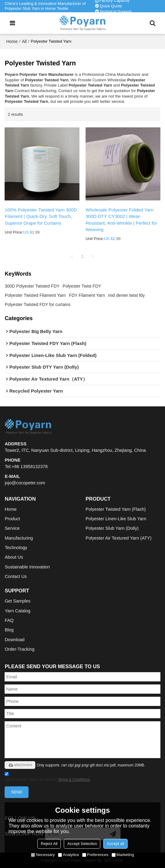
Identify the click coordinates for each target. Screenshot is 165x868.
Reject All (49, 844)
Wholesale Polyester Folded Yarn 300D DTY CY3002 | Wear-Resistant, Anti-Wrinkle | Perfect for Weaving (121, 220)
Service (12, 528)
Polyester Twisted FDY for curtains (37, 304)
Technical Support (116, 12)
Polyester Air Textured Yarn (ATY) (119, 538)
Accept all (115, 844)
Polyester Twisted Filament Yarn (35, 295)
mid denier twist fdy (126, 295)
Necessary (43, 855)
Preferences (95, 855)
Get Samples (17, 601)
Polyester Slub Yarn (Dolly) (112, 528)
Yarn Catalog (17, 611)
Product (12, 519)
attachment (20, 765)
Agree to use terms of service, (47, 778)
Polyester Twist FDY (82, 286)
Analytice (69, 855)
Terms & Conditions (74, 780)
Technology (16, 548)
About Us (14, 557)
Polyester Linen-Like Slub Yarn (116, 519)
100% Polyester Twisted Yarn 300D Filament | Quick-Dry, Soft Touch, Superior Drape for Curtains (41, 216)
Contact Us (16, 576)
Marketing (123, 855)
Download (15, 640)
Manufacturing (19, 538)
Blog (9, 630)
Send (17, 792)
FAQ (9, 620)
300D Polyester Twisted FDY (32, 286)
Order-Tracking (19, 649)
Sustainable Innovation (27, 567)
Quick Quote (111, 6)
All (24, 41)
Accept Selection (82, 844)
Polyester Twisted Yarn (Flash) (116, 509)
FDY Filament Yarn (87, 295)
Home (12, 41)
